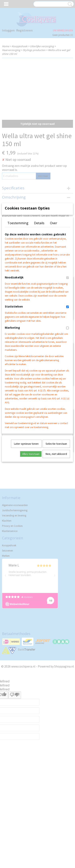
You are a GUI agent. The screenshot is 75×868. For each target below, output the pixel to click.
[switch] (67, 334)
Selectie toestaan (56, 500)
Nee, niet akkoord (56, 510)
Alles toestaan (31, 510)
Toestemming (18, 279)
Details (39, 279)
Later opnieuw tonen (26, 500)
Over (54, 279)
